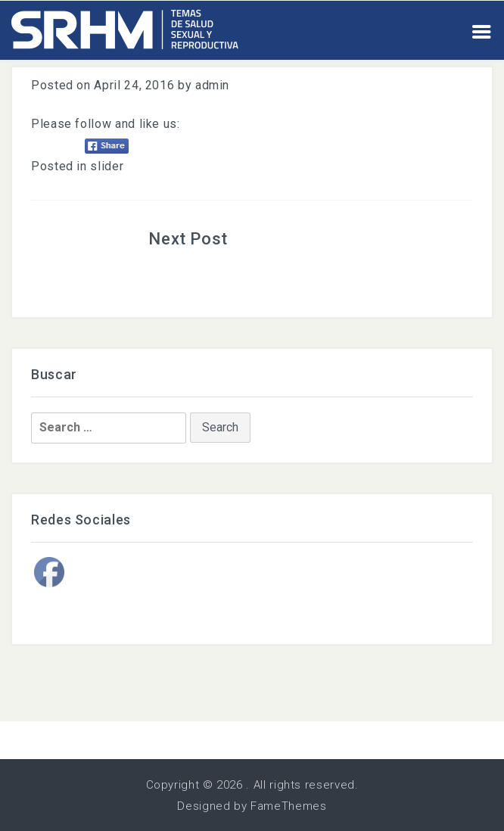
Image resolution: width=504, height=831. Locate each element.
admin (212, 85)
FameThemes (288, 806)
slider (107, 166)
